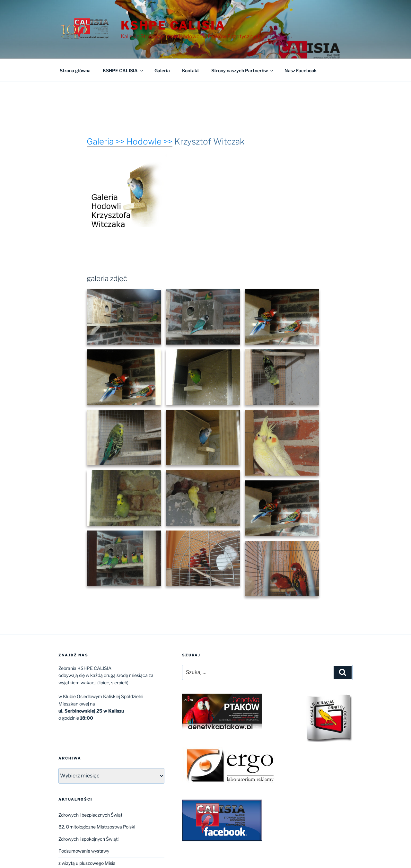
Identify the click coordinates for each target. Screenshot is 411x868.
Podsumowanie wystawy (84, 851)
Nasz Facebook (301, 70)
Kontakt (191, 70)
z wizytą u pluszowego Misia (87, 863)
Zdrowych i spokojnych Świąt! (88, 839)
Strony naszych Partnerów (243, 70)
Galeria (162, 70)
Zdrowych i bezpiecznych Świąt (90, 815)
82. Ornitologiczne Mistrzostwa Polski (97, 827)
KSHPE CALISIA (173, 25)
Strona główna (75, 70)
